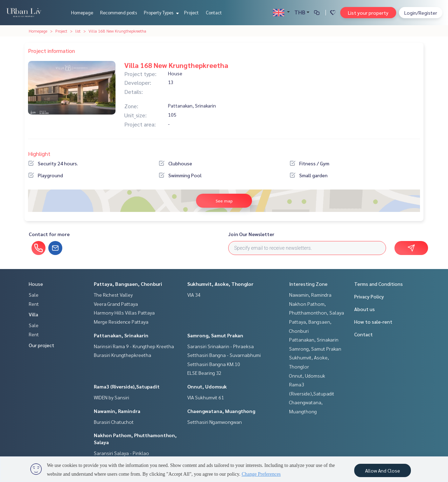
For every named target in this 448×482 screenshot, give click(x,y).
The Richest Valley (113, 295)
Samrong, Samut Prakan (215, 335)
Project (191, 12)
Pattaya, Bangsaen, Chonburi (128, 284)
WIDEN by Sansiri (111, 397)
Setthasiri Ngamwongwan (215, 422)
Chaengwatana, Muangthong (221, 411)
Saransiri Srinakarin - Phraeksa (220, 346)
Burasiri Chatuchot (114, 422)
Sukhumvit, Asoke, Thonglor (220, 284)
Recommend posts (118, 12)
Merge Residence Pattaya (121, 322)
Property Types (160, 12)
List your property (368, 13)
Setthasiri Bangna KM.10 (214, 364)
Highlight (39, 154)
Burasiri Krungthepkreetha (122, 355)
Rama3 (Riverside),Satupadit (127, 386)
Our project (41, 345)
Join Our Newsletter (251, 234)
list (78, 31)
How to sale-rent (373, 322)
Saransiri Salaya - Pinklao (121, 453)
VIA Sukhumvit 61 (206, 397)
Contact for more (49, 234)
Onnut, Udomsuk (207, 386)
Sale (34, 295)
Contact (214, 12)
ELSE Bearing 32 (204, 373)
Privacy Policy (369, 296)
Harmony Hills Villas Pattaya (124, 312)
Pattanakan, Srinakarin (121, 335)
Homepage (82, 12)
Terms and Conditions (379, 284)
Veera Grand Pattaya (116, 304)
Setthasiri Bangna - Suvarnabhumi (224, 355)
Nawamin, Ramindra (117, 411)
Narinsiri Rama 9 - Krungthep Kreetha (134, 346)
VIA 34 (194, 295)
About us (365, 309)
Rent (34, 304)
